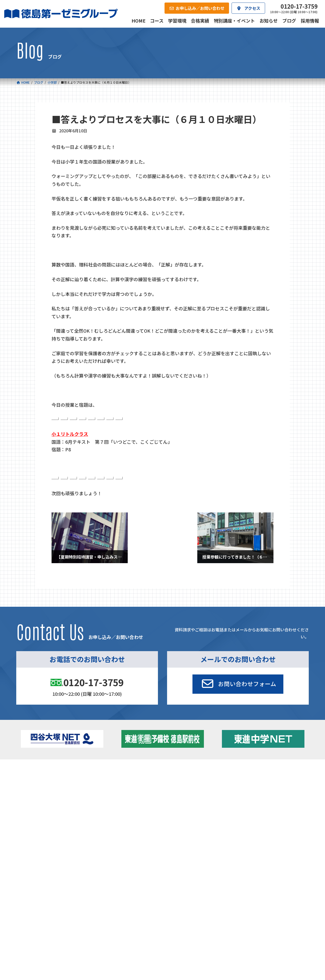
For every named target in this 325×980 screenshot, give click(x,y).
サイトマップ (264, 854)
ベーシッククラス (47, 807)
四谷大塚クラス (45, 800)
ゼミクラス (42, 794)
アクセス (172, 819)
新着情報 (249, 771)
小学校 (34, 779)
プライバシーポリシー (292, 854)
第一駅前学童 (178, 792)
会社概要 (125, 819)
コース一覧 (31, 771)
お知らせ (255, 786)
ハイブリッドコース (118, 794)
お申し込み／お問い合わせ (281, 819)
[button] (238, 684)
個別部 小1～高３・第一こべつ (192, 786)
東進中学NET (115, 800)
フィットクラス (45, 787)
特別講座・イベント (264, 779)
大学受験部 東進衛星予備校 (191, 779)
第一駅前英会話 (180, 799)
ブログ (254, 792)
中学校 (103, 779)
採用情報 (220, 819)
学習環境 (77, 819)
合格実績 (29, 819)
